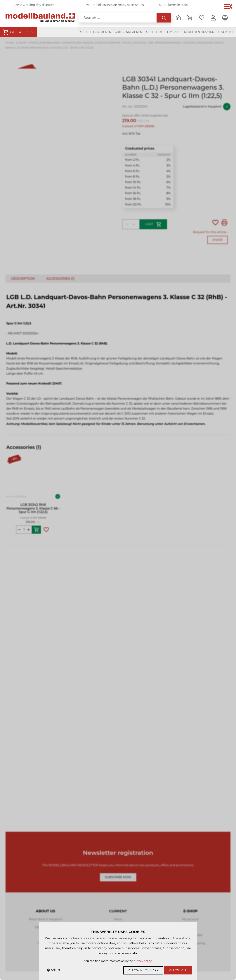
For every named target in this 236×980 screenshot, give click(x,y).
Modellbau (155, 32)
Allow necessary (143, 970)
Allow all (178, 970)
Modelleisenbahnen (96, 32)
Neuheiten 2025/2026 (199, 32)
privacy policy (143, 961)
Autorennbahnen (129, 32)
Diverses (174, 32)
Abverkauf (226, 32)
